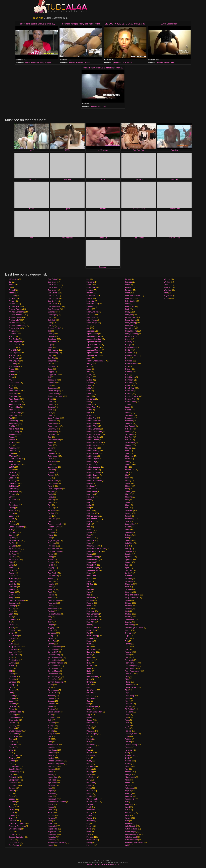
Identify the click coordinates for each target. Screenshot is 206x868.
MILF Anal (90, 513)
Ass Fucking (14, 421)
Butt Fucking (14, 660)
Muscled (90, 641)
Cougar (12, 807)
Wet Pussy (129, 813)
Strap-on (129, 592)
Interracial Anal (92, 304)
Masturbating (91, 546)
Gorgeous (51, 717)
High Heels (52, 780)
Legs (88, 413)
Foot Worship (53, 576)
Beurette (12, 535)
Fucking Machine (54, 614)
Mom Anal (90, 611)
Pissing (89, 813)
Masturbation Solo (93, 551)
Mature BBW (91, 565)
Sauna (128, 407)
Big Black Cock (15, 540)
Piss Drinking (91, 810)
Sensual (128, 432)
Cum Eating (52, 279)
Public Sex (129, 298)
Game (50, 630)
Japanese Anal (92, 334)
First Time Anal (53, 549)
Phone (89, 794)
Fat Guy (51, 508)
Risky (127, 374)
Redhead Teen (131, 355)
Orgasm (89, 709)
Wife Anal (129, 823)
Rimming (129, 372)
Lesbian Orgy (91, 462)
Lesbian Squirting (93, 472)
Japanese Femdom (94, 339)
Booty (11, 614)
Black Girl (13, 584)
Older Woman (92, 698)
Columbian (13, 783)
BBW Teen (13, 462)
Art (10, 385)
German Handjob (54, 660)
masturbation (30, 62)
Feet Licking (52, 519)
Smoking (129, 513)
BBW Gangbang (15, 459)
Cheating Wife (14, 717)
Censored (13, 706)
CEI (10, 671)
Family (50, 494)
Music (89, 644)
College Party (14, 780)
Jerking (89, 364)
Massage (90, 538)
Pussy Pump (130, 328)
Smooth (128, 516)
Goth (49, 720)
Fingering (51, 543)
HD (49, 739)
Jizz (88, 366)
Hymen (50, 845)
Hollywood (52, 794)
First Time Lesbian (55, 551)
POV (88, 728)
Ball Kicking (13, 486)
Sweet (128, 630)
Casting (12, 696)
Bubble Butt (13, 636)
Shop (127, 453)
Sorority (128, 549)
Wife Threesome (132, 840)
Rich (127, 366)
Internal (89, 298)
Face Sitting (52, 483)
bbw (123, 62)
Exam (50, 459)
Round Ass (129, 391)
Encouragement (54, 440)
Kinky (88, 374)
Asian (11, 388)
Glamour (51, 698)
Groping (51, 731)
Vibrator (128, 772)
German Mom (53, 674)
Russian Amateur (132, 396)
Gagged (51, 625)
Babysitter (13, 472)
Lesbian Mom (92, 456)
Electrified (51, 434)
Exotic (50, 464)
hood (99, 106)
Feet (49, 516)
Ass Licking (13, 423)
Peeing (89, 769)
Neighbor (90, 660)
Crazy (11, 818)
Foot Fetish (52, 573)
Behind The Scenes (16, 527)
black (37, 62)
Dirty (49, 355)
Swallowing (130, 625)
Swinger (128, 633)
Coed (11, 774)
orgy (131, 62)
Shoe (127, 451)
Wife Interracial (131, 837)
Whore (128, 818)
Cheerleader (14, 720)
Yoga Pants (168, 296)
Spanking (129, 557)
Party (88, 764)
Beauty (12, 516)
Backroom (13, 475)
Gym (49, 736)
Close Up (12, 758)
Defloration (52, 342)
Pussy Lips (129, 326)
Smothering (130, 519)
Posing (89, 843)
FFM (49, 478)
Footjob (50, 579)
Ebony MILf (52, 429)
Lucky (89, 505)
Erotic (50, 445)
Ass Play (12, 426)
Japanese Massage (94, 350)
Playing (89, 818)
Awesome (13, 451)
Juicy (88, 372)
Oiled (88, 687)
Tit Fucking (129, 709)
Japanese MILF (92, 347)
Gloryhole (51, 704)
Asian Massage (15, 413)
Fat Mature (52, 511)
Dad (49, 331)
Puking (128, 304)
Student (128, 614)
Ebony (50, 415)
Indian (89, 285)
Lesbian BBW (92, 423)
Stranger (129, 589)
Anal (11, 336)
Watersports (130, 799)
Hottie (50, 823)
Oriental (89, 717)
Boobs (11, 609)
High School (52, 783)
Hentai (50, 774)
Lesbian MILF (92, 448)
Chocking (12, 726)
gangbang (117, 62)
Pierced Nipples (92, 799)
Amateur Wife (14, 328)
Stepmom (129, 581)
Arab (11, 380)
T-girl (127, 636)
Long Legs (90, 497)
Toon (127, 728)
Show (127, 462)
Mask (88, 535)
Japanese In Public (94, 342)
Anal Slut (12, 364)
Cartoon (12, 690)
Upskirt (128, 764)
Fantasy (51, 500)
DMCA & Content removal (103, 864)
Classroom (13, 745)
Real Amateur (131, 347)
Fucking (51, 611)
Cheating (12, 715)
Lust (88, 508)
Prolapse (129, 290)
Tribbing (128, 739)
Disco (50, 364)
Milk (88, 587)
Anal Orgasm (14, 361)
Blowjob (12, 598)
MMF (88, 524)
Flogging (51, 568)
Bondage (12, 606)
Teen (127, 657)
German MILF (53, 668)
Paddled (90, 739)
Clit (10, 753)
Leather (89, 410)
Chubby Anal (14, 734)
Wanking (129, 794)
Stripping (129, 606)
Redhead (129, 353)
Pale (88, 750)
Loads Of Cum (92, 489)
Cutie (50, 323)
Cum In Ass (52, 282)
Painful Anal (91, 745)
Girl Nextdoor (53, 690)
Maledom (90, 530)
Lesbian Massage (93, 451)
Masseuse (90, 540)
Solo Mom (129, 543)
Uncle (128, 758)
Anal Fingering (14, 353)
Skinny (128, 486)
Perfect (89, 774)
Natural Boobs (92, 649)
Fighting (51, 532)
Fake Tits (51, 491)
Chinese (12, 723)
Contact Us (116, 864)
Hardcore (51, 769)
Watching (129, 796)
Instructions (91, 296)
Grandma (51, 723)
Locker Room (91, 491)
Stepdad (129, 579)
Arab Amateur (14, 383)
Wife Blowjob (130, 826)
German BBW (53, 652)
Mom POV (90, 622)
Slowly (128, 505)
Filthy (50, 538)
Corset (11, 796)
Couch (11, 804)
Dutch (50, 410)
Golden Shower (54, 712)
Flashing (51, 562)
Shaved (128, 448)
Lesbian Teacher (93, 475)
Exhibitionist (52, 462)
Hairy (50, 742)
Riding (128, 369)
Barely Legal (14, 505)
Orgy (88, 715)
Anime (11, 374)
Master (89, 543)
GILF (50, 622)
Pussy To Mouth (131, 336)
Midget (89, 581)
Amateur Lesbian (15, 317)
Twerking (129, 750)
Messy (89, 573)
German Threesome (55, 682)
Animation (13, 372)
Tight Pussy (130, 696)
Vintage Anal (130, 777)
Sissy (127, 478)
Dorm (50, 385)
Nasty (89, 647)
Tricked (128, 742)
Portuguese (91, 840)
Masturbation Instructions (96, 549)
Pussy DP (129, 315)
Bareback (13, 500)
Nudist (89, 671)
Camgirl (12, 679)
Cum (11, 840)
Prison (128, 285)
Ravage (128, 345)
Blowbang (13, 595)
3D (10, 282)
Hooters (51, 807)
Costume (12, 802)
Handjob (51, 758)
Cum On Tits (52, 304)
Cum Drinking (14, 845)
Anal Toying (13, 366)
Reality (128, 350)
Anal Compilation (15, 342)
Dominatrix (52, 383)
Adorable (12, 296)
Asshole (12, 440)
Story (127, 587)
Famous (51, 497)
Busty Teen (13, 655)
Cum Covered (14, 843)
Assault (12, 437)
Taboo (128, 638)
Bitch (11, 570)
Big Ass (12, 538)
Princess (129, 282)
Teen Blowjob (130, 663)
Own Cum (90, 723)
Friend (50, 606)
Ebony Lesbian (53, 426)
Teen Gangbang (131, 666)
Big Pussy (13, 554)
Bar (10, 497)
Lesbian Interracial (93, 445)
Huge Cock (52, 832)
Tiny (127, 701)
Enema (50, 443)
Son (127, 546)
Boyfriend (13, 619)
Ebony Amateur (54, 418)
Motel (88, 633)
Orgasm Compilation (94, 712)
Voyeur (128, 791)
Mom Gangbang (93, 614)
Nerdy (89, 663)
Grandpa (51, 726)
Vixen (127, 785)
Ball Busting (13, 483)
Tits (127, 717)
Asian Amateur (14, 391)
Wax (127, 802)
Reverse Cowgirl (132, 364)
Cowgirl (12, 815)
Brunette (12, 630)
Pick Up (89, 796)
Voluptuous (130, 788)
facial (127, 62)
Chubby (12, 728)
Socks (128, 530)
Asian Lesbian (14, 407)
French (50, 598)
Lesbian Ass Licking (94, 421)
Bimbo (11, 565)
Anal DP (12, 347)
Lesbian (89, 415)
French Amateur (54, 600)
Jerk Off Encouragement (96, 361)
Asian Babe (13, 396)
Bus (10, 641)
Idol (88, 279)
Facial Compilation (55, 489)
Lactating (90, 394)
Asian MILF (13, 410)
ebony (42, 62)
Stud (127, 611)
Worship (167, 287)
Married (89, 532)
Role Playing (130, 377)
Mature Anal (91, 562)
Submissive (130, 619)
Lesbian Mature (92, 453)
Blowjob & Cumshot (16, 600)
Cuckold (12, 834)
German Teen (53, 679)
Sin (127, 475)
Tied (127, 690)
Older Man (90, 696)
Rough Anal (130, 388)
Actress (12, 293)
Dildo (50, 347)
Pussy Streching (132, 334)
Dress (50, 402)
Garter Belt (52, 641)
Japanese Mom (92, 353)
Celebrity (12, 704)
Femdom (51, 521)
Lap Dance (91, 399)
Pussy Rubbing (131, 331)
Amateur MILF (14, 320)
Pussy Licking (131, 323)
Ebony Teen (52, 432)
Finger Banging (53, 540)
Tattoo (128, 647)
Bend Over (13, 532)
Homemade (52, 799)
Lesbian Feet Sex (93, 437)
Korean (89, 385)
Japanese (90, 331)
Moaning (90, 603)
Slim (127, 500)
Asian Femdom (15, 402)
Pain (88, 742)
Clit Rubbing (14, 755)
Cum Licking (52, 293)
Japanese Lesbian (93, 345)
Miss (88, 595)
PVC (88, 736)
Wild (127, 845)
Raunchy (129, 342)
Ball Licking (13, 489)
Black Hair (13, 587)
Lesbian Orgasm (93, 459)
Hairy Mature (53, 747)
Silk (127, 472)
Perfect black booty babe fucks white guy (37, 24)
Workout (167, 285)
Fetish (50, 530)
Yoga (166, 293)
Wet (127, 810)
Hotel (50, 821)
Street (128, 600)
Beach (11, 513)
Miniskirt (90, 589)
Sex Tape (129, 437)
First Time (51, 546)
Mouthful (90, 638)
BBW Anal (13, 456)
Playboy (89, 815)
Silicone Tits (130, 470)
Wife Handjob (130, 832)
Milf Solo (90, 584)
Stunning (129, 617)
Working (167, 282)
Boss (11, 617)
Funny (50, 619)
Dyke (50, 413)
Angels (12, 369)
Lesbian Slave (92, 470)
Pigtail (89, 807)
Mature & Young (92, 557)
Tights (128, 698)
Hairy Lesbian (53, 745)
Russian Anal (130, 399)
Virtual (128, 783)
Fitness (50, 560)
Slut (127, 508)
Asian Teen (13, 415)
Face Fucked (53, 481)
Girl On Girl (52, 693)
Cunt (49, 317)
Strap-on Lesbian (132, 598)
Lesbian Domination (94, 432)
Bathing (12, 508)
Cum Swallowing (54, 306)
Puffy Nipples (130, 301)
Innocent (90, 290)
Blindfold (12, 589)
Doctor (50, 369)
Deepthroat (52, 339)
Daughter (51, 336)
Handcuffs (51, 755)
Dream (50, 399)
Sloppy (128, 502)
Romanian (129, 380)
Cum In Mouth (53, 285)
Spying (128, 573)
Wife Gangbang (131, 829)
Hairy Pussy (52, 750)
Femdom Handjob (54, 524)
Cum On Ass (52, 296)
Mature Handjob (92, 568)
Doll (49, 377)
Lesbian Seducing (93, 467)
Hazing (50, 772)
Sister (128, 481)
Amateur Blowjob (15, 309)
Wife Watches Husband (134, 843)
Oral (88, 704)
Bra (10, 622)
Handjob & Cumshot (55, 761)
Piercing (89, 804)
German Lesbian (54, 666)
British (11, 628)
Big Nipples (13, 551)
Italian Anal (91, 315)
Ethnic (50, 451)
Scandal (128, 410)
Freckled (51, 595)
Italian (89, 309)
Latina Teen (91, 407)
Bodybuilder (13, 603)
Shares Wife (130, 443)
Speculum (129, 560)
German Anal (53, 649)
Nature (89, 655)
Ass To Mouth (14, 429)
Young (167, 298)
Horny (50, 810)
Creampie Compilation (17, 823)
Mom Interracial (92, 619)
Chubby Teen (14, 736)
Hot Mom (51, 818)
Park (88, 758)
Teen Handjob (131, 668)
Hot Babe (51, 815)
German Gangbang (55, 657)
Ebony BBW (52, 423)
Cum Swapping (53, 309)
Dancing (51, 334)
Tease (128, 655)
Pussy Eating (130, 317)
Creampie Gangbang (17, 826)
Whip (127, 815)
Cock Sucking (14, 772)
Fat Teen (51, 513)
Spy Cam (129, 570)
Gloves (50, 706)
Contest (12, 791)
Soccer (128, 527)
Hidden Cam (52, 777)
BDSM (11, 467)
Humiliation (52, 834)
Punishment (130, 306)
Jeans (89, 358)
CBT (11, 668)
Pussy (128, 312)
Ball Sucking (14, 491)
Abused (12, 290)
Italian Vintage (92, 323)
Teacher (128, 652)
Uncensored (130, 755)
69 (10, 287)
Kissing (89, 377)
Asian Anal (13, 394)
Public (128, 293)
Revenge (129, 361)
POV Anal (90, 731)
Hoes (50, 788)
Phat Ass (90, 791)
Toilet (127, 723)
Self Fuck (129, 429)
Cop (10, 794)
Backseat (12, 478)
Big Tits (12, 557)
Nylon (89, 679)
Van (127, 769)
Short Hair (129, 456)
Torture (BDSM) (131, 734)
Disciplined (52, 361)
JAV (88, 326)
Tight (127, 693)
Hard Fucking (53, 766)
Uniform (128, 761)
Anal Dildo (13, 350)
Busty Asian (13, 649)
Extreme (51, 475)
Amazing (12, 331)
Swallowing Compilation (134, 628)
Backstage (13, 481)
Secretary (129, 421)
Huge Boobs (52, 829)
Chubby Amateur (15, 731)
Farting (50, 502)
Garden (50, 638)
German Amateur (54, 647)
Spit (127, 565)
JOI (88, 328)
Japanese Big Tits (93, 336)
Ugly (127, 753)
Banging (12, 494)
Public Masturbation (133, 296)
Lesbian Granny (92, 440)
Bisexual (12, 568)
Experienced (52, 467)
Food (50, 570)
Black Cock (13, 581)
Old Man (90, 693)
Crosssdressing (15, 829)
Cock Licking (14, 766)
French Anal (52, 603)
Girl (49, 687)
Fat (49, 505)
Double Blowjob (54, 391)
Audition (12, 443)
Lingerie (89, 483)
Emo (49, 437)
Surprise (129, 622)
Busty (11, 644)
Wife (127, 821)
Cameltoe (13, 677)
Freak (50, 592)
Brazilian (12, 625)
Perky (89, 780)
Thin (127, 679)
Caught (12, 701)
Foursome (51, 589)
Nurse (89, 674)
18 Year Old (13, 279)
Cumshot (51, 312)
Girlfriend (51, 696)
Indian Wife (91, 287)
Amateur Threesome (17, 326)
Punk (127, 309)
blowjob (48, 62)
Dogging (51, 372)
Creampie (13, 821)
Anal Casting (14, 339)
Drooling (51, 404)
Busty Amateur (14, 647)
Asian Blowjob (14, 399)
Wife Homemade (132, 834)
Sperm (128, 562)
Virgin (127, 780)
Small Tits (129, 511)
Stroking (128, 609)
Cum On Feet (53, 301)
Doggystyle (52, 374)
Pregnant (90, 845)
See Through (130, 426)
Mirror (89, 592)
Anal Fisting (13, 355)
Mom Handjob (92, 617)
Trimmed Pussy (131, 745)
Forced (50, 581)
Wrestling (168, 290)
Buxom (12, 666)
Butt (10, 657)
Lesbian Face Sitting (94, 434)
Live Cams (90, 486)
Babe (11, 470)
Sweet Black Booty (169, 24)
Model (89, 606)
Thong (128, 682)
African (12, 301)
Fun (49, 617)
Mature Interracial (93, 570)
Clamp (11, 739)
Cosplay (12, 799)
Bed (10, 521)
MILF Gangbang (93, 516)
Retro (127, 358)
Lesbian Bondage (93, 429)
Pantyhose (90, 755)
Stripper (128, 603)
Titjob (127, 715)
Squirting (129, 576)
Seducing (129, 423)
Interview (90, 306)
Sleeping (129, 497)
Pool (88, 834)
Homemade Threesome (57, 802)
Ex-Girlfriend (52, 456)
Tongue (128, 726)
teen (82, 62)
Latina (89, 404)
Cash (11, 693)
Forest (50, 587)
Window (167, 279)
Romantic (129, 383)
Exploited (51, 470)
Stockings (129, 584)
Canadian (13, 682)
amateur (72, 62)
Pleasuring (90, 821)
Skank (128, 483)
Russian (128, 394)
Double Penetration (55, 396)
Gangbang (52, 633)
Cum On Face (53, 298)
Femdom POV (53, 527)
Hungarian (52, 837)
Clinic (11, 750)
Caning (12, 685)
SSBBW (128, 404)
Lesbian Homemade (94, 443)
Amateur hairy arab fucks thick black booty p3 (103, 68)
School (128, 413)
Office (89, 685)
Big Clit (12, 543)
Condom (12, 788)
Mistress (90, 600)
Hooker (50, 804)
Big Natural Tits (15, 549)
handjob (87, 62)
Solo (127, 538)
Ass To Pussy (14, 432)
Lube (88, 502)
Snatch (128, 521)
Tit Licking (129, 712)
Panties (89, 753)
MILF (88, 511)
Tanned (128, 644)
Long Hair (90, 494)
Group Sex (52, 734)
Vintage (128, 774)
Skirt (127, 489)
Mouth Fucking (92, 636)
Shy (127, 467)
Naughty (90, 657)
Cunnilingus (52, 315)
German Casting (54, 655)
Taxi (127, 649)
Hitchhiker (51, 785)
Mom (88, 609)
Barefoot (12, 502)
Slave (127, 494)
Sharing (128, 445)
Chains (12, 709)
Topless (128, 731)
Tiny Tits (128, 706)
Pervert (89, 785)
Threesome (130, 685)
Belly (11, 530)
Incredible (90, 282)
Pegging (90, 772)
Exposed (51, 472)
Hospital (51, 813)
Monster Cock (92, 628)
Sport (127, 568)
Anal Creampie (15, 345)
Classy (11, 747)
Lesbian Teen (91, 478)
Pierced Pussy (92, 802)
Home (50, 796)
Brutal (11, 633)
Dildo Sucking (53, 353)
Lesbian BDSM (92, 426)
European (51, 453)
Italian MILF (91, 317)
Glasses (51, 701)
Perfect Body (91, 777)
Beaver (12, 519)
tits (165, 62)
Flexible (51, 565)
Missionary (90, 598)
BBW (11, 453)
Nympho (90, 682)
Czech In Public (54, 328)
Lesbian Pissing (92, 464)
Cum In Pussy (53, 287)
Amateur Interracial (16, 315)
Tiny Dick (129, 704)
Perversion (90, 783)
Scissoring (129, 415)
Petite (89, 788)
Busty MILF (13, 652)
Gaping (50, 636)
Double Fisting (53, 394)
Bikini (11, 562)
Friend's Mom (53, 609)
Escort (50, 448)
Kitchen (89, 380)
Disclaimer (90, 864)
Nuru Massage (92, 677)
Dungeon (51, 407)
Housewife (52, 826)
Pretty (128, 279)
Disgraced (51, 366)
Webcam (129, 804)
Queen (128, 339)
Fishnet (50, 554)
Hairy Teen (52, 753)
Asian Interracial (15, 404)
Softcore (129, 535)
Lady (88, 396)
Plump (89, 826)
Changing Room (15, 712)
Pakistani (90, 747)
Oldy (88, 701)
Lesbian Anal (91, 418)
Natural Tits (91, 652)
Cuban (11, 832)
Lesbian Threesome (94, 481)
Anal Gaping (14, 358)
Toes (127, 720)
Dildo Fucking (53, 350)
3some (11, 285)
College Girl (13, 777)
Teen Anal (129, 660)
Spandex (129, 551)
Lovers (89, 500)
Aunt (11, 445)
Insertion (90, 293)
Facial (50, 486)
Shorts (128, 459)
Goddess (51, 709)
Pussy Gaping (131, 320)
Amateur (12, 304)
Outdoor (89, 720)
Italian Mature (92, 320)
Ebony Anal (52, 421)
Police (89, 829)
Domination (52, 380)
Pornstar (90, 837)
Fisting (50, 557)
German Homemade (55, 663)
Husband (51, 840)
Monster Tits (91, 630)
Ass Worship (14, 434)
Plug (88, 823)
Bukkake (12, 638)
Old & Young (91, 690)
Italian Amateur (92, 312)
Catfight (12, 698)
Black (11, 576)
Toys (127, 736)
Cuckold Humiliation (16, 837)
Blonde (12, 592)
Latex (88, 402)
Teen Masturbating (132, 671)
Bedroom (12, 524)
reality (104, 106)
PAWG (89, 726)
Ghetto (50, 685)
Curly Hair (51, 320)
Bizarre (12, 573)
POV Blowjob (91, 734)
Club (11, 764)
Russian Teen (131, 402)
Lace (88, 391)
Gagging (51, 628)
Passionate (91, 766)
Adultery (12, 298)
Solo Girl (129, 540)
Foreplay (51, 584)
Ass (10, 418)
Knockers (90, 383)
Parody (89, 761)
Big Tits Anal (14, 560)
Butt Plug (12, 663)
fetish (78, 62)
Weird (128, 807)
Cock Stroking (14, 769)
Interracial (90, 301)
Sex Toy (128, 440)
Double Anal (52, 388)
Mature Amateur (92, 560)
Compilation (13, 785)
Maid (88, 527)
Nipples (89, 666)
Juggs (89, 369)
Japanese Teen (92, 355)
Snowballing (130, 524)
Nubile (89, 668)
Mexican (90, 579)
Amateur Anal (14, 306)
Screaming (129, 418)
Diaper (50, 345)
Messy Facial (91, 576)
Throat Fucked (131, 687)
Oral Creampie (92, 706)
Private (128, 287)
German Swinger (54, 677)
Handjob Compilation (56, 764)
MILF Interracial (92, 519)
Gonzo (50, 715)
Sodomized (130, 532)
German (51, 644)
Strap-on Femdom (132, 595)
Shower (128, 464)
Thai (127, 677)
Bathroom (13, 511)
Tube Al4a (38, 18)
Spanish (128, 554)
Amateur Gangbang (16, 312)
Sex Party (129, 434)
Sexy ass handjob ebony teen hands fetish (81, 24)
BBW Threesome (15, 464)
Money (89, 625)
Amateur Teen (14, 323)
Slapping (129, 491)
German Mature (54, 671)
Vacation (129, 766)
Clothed (12, 761)
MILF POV (90, 521)
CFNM (11, 674)
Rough (128, 385)
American (13, 334)
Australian (13, 448)
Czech (50, 326)
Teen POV (129, 674)
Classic (12, 742)
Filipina (50, 535)
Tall (127, 641)
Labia (88, 388)
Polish (89, 832)
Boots (11, 611)
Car (10, 687)
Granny (50, 728)
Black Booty (13, 579)
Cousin (12, 813)
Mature (89, 554)
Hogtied (51, 791)
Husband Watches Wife (57, 843)
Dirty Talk (51, 358)
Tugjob (128, 747)
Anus (11, 377)
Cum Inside (52, 290)
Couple (12, 810)
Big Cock (12, 546)
